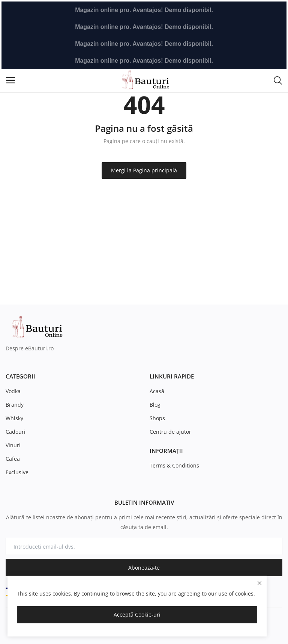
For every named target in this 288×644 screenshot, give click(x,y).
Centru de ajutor (170, 432)
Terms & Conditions (174, 465)
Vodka (13, 391)
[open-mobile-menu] (10, 80)
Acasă (157, 391)
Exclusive (17, 472)
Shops (157, 418)
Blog (155, 405)
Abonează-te (144, 568)
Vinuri (13, 445)
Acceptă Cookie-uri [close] (137, 615)
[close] (259, 583)
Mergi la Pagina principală (144, 170)
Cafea (13, 459)
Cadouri (16, 432)
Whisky (14, 418)
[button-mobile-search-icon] (278, 80)
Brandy (15, 405)
